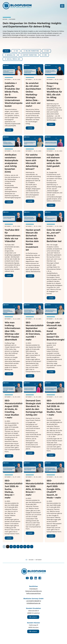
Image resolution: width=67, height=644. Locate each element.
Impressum (33, 589)
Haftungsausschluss (33, 593)
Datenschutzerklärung (33, 591)
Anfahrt (33, 617)
